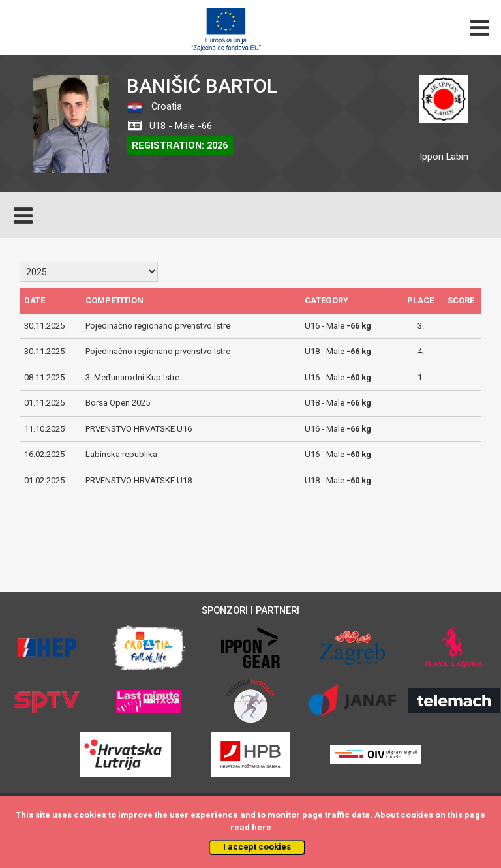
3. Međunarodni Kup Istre (132, 377)
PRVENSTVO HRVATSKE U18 (139, 480)
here (262, 827)
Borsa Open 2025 (118, 403)
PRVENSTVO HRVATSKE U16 (139, 429)
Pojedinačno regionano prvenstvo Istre (158, 326)
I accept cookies (257, 847)
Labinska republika (121, 454)
